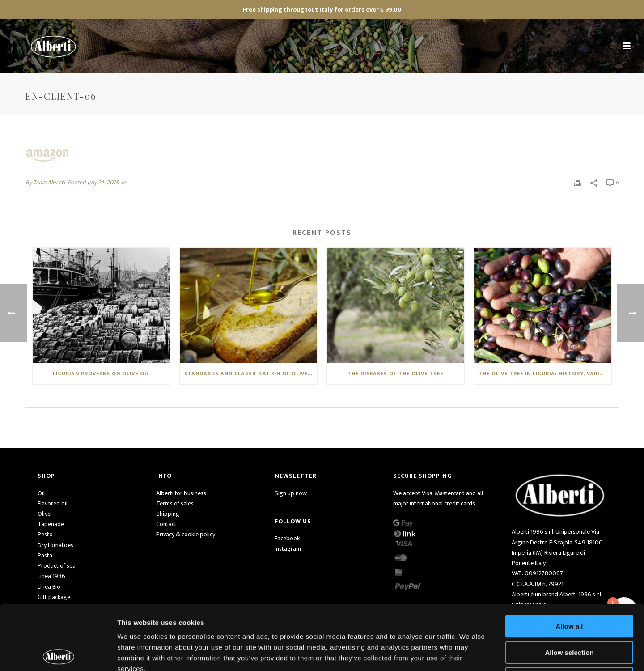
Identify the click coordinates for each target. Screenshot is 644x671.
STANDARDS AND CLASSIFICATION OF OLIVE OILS (251, 374)
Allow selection (569, 588)
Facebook (287, 538)
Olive (44, 514)
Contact (166, 524)
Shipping (168, 514)
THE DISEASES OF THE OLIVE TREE (395, 374)
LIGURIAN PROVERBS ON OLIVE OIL (101, 374)
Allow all (570, 562)
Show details (469, 653)
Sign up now (291, 493)
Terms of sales (175, 503)
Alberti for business (181, 493)
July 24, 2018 (103, 182)
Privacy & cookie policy (186, 534)
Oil (41, 493)
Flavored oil (53, 503)
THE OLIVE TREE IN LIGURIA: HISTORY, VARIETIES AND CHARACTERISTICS (545, 374)
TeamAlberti (49, 182)
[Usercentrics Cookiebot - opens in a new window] (58, 654)
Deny (570, 614)
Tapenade (51, 524)
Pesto (45, 534)
